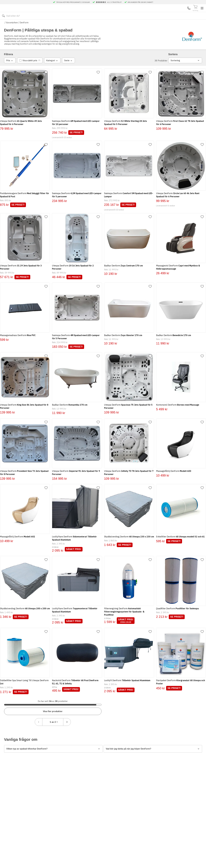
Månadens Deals (138, 24)
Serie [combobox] (68, 68)
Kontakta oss (69, 24)
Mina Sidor (182, 12)
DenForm (24, 30)
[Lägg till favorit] (48, 80)
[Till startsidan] (24, 12)
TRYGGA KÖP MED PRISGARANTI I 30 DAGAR (73, 2)
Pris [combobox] (10, 68)
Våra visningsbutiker (94, 24)
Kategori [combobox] (52, 68)
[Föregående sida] (170, 702)
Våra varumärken (118, 24)
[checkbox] (30, 68)
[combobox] (184, 702)
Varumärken (12, 30)
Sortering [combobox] (185, 68)
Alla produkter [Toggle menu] (14, 24)
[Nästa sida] (198, 702)
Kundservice (172, 12)
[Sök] (135, 12)
